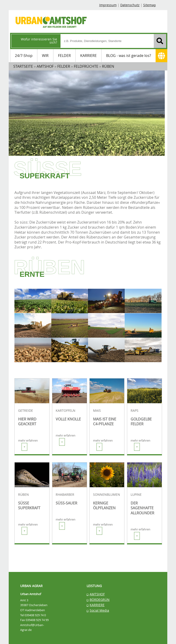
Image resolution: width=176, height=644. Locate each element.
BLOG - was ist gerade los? (129, 56)
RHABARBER (65, 495)
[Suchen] (160, 41)
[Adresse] (161, 56)
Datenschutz (130, 5)
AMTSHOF (97, 594)
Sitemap (150, 5)
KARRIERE (88, 56)
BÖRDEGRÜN (100, 600)
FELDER (64, 56)
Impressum (108, 5)
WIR (45, 56)
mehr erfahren (28, 445)
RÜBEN (23, 495)
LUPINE (136, 495)
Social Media (99, 610)
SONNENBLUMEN (107, 495)
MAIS (97, 411)
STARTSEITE (23, 66)
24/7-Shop (24, 56)
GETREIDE (26, 411)
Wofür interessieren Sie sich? (39, 41)
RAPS (135, 411)
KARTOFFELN (66, 411)
